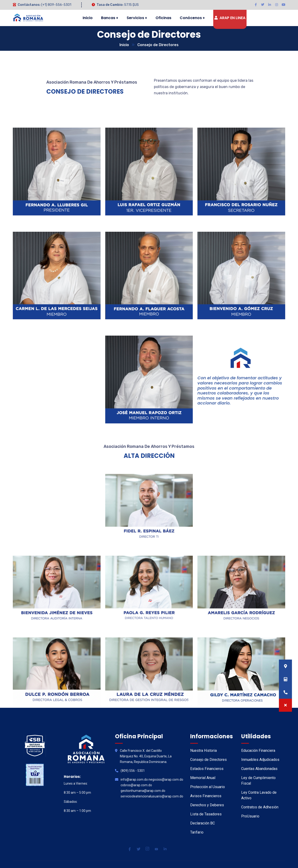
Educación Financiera (258, 751)
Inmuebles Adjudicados (260, 760)
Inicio (124, 45)
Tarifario (197, 832)
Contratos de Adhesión (260, 807)
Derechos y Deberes (207, 805)
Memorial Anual (203, 778)
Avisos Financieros (206, 796)
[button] (285, 705)
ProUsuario (250, 816)
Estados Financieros (207, 769)
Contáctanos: (29, 5)
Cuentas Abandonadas (259, 769)
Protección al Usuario (208, 787)
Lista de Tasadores (206, 814)
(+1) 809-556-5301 (56, 5)
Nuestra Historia (203, 751)
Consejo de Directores (208, 760)
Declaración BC (203, 823)
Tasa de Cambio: (110, 5)
